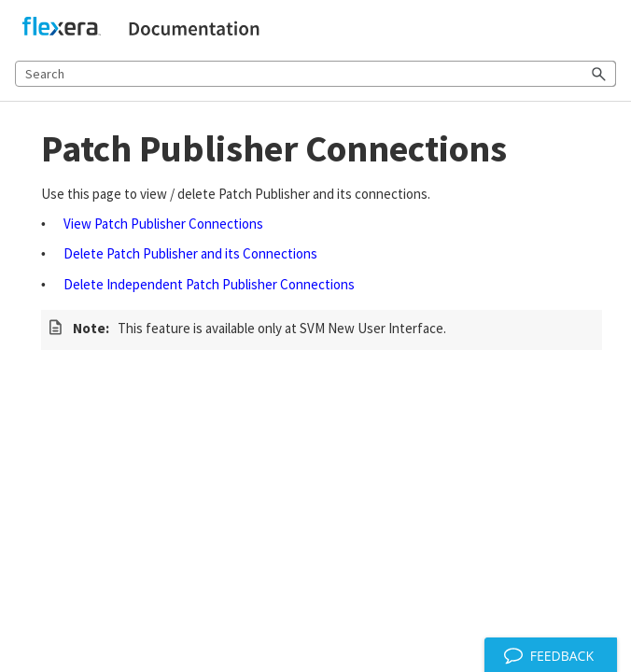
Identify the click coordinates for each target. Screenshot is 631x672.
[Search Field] (315, 74)
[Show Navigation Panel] (606, 29)
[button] (599, 74)
